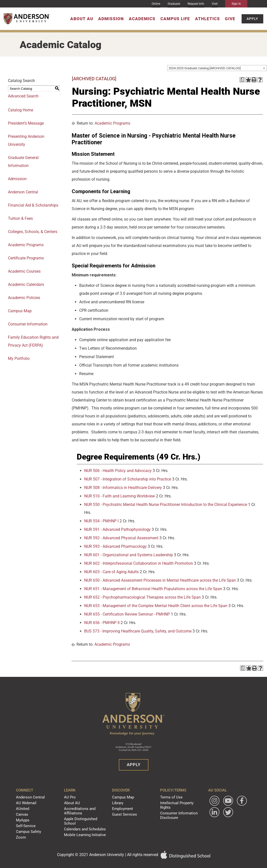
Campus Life (175, 19)
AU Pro (74, 797)
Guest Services (124, 811)
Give (230, 19)
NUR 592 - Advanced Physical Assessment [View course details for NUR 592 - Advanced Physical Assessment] (121, 538)
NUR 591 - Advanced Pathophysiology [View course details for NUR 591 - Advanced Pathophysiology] (117, 529)
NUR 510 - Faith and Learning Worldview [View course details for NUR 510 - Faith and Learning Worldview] (120, 496)
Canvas (31, 811)
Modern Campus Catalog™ (180, 866)
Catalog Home (21, 110)
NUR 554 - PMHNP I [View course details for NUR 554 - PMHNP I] (101, 521)
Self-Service (33, 820)
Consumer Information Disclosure (173, 808)
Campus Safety (36, 825)
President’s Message (26, 123)
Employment (122, 806)
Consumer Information (28, 324)
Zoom (29, 830)
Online (156, 4)
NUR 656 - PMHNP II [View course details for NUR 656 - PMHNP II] (102, 623)
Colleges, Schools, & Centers (33, 232)
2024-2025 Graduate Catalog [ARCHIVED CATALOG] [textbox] (205, 68)
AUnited (31, 806)
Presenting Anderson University (26, 140)
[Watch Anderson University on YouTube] (222, 801)
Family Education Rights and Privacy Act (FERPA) (33, 341)
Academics (142, 19)
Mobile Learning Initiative (86, 824)
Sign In (236, 4)
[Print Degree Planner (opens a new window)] (242, 80)
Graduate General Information (23, 162)
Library (118, 801)
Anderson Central (23, 192)
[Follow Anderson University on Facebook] (209, 812)
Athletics (207, 19)
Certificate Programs (26, 258)
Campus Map (20, 311)
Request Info (196, 4)
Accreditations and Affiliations (82, 808)
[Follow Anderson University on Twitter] (209, 824)
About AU (82, 19)
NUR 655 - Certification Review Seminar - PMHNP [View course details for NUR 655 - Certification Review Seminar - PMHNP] (127, 614)
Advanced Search (23, 96)
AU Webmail (34, 801)
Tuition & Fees (20, 218)
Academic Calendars (26, 284)
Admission (111, 19)
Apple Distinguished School (88, 814)
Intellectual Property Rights (176, 801)
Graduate (174, 4)
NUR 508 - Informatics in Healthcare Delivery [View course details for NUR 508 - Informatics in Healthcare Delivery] (123, 488)
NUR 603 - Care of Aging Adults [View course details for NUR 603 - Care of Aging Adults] (111, 572)
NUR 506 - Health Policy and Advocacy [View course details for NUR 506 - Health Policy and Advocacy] (118, 471)
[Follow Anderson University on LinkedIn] (222, 812)
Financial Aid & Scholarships (33, 205)
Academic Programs (26, 245)
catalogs (76, 866)
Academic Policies (24, 298)
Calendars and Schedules (87, 819)
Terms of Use (167, 797)
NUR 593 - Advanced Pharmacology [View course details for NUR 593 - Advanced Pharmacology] (115, 546)
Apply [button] (252, 19)
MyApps (31, 816)
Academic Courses (24, 271)
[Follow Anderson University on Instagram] (209, 801)
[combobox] (217, 68)
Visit (215, 4)
